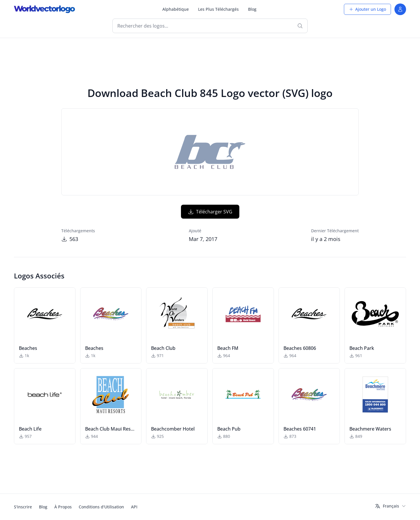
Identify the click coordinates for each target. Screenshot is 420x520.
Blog (252, 9)
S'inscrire (23, 507)
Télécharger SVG (210, 212)
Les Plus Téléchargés (218, 9)
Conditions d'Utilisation (101, 507)
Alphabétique (176, 9)
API (134, 507)
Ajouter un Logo (367, 9)
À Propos (63, 507)
